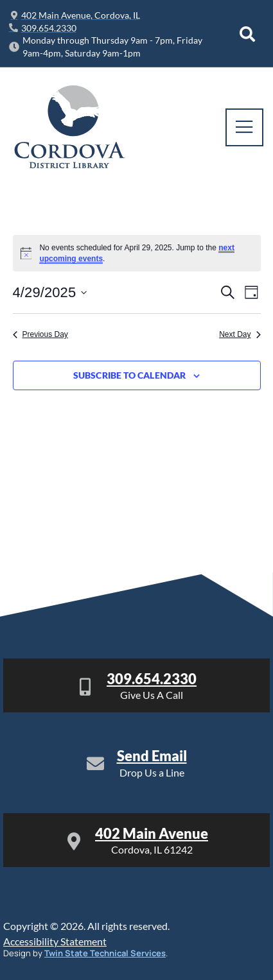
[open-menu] (244, 127)
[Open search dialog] (247, 34)
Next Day (240, 334)
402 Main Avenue (152, 833)
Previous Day (40, 334)
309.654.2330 (152, 679)
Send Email (152, 756)
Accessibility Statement (55, 941)
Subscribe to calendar (129, 375)
